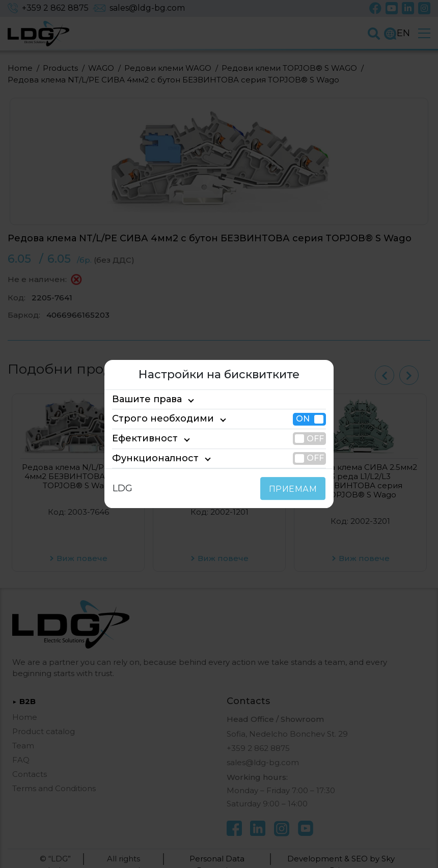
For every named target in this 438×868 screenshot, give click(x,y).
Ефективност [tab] (140, 438)
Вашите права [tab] (142, 399)
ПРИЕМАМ (295, 489)
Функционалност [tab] (147, 458)
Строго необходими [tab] (154, 419)
